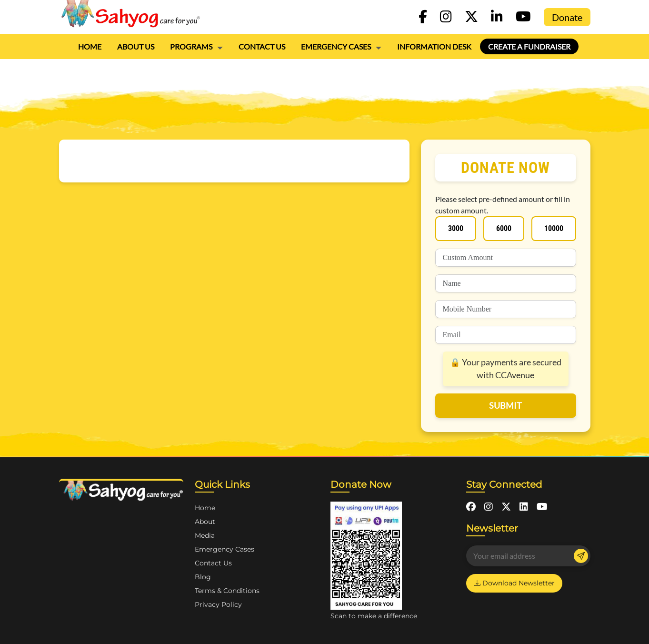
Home (90, 46)
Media (205, 535)
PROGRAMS (191, 46)
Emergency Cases (336, 46)
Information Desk (434, 46)
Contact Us (262, 46)
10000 (554, 228)
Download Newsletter (514, 583)
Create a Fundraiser (529, 46)
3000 (456, 228)
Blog (203, 577)
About (205, 522)
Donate (567, 17)
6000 (504, 228)
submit (505, 405)
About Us (136, 46)
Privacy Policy (218, 604)
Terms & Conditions (227, 591)
